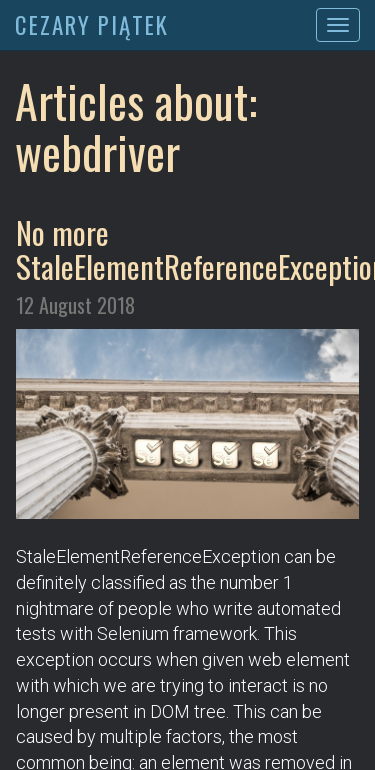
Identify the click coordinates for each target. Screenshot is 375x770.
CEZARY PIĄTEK (92, 25)
